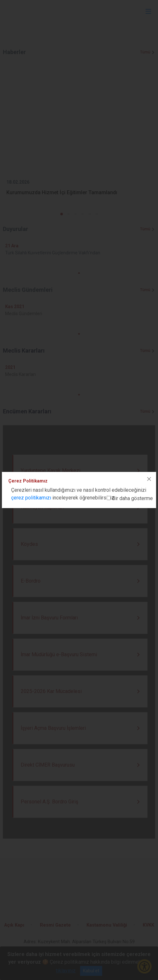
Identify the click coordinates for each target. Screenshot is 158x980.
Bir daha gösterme (132, 498)
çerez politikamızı (31, 498)
